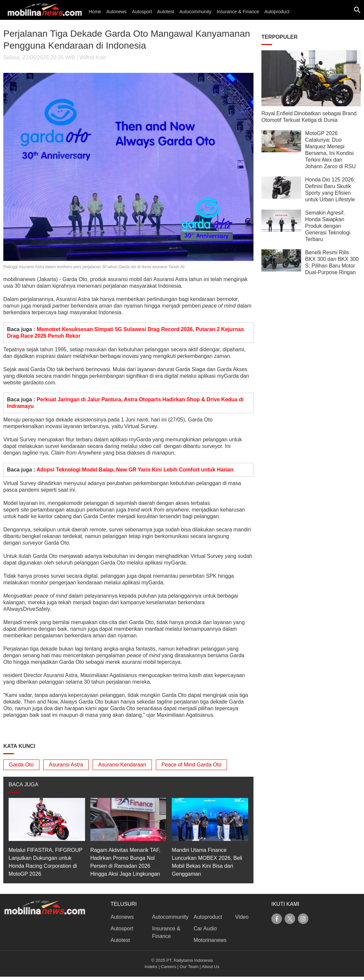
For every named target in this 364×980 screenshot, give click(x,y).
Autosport (142, 12)
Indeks (151, 967)
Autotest (166, 12)
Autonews (116, 12)
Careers (168, 967)
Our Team (189, 967)
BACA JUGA (23, 784)
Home (95, 12)
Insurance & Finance (238, 12)
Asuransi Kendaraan (122, 765)
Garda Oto (21, 765)
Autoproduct (277, 12)
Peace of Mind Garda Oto (191, 765)
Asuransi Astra (66, 765)
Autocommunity (195, 12)
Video (242, 917)
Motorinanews (210, 940)
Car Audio (205, 929)
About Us (211, 967)
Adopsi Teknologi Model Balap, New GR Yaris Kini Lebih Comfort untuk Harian (135, 470)
